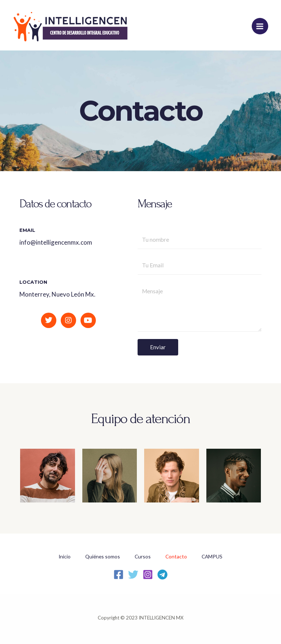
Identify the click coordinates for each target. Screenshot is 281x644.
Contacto (176, 556)
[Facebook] (119, 574)
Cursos (143, 556)
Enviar (158, 347)
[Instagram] (148, 574)
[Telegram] (162, 574)
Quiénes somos (103, 556)
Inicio (65, 556)
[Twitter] (133, 574)
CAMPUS (212, 556)
